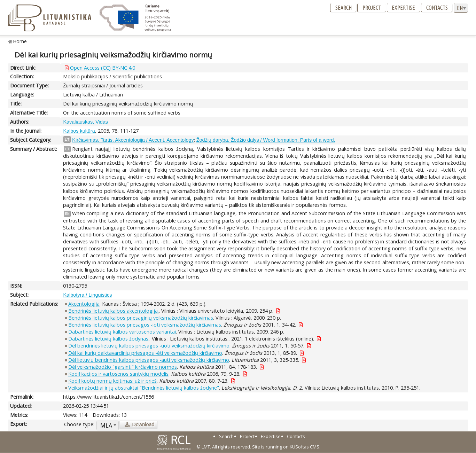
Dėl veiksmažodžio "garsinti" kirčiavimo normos (123, 367)
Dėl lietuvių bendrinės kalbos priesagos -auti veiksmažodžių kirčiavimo (149, 360)
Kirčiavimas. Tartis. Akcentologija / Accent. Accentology (133, 140)
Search (344, 8)
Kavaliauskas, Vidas (85, 122)
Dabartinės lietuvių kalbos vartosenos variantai (122, 332)
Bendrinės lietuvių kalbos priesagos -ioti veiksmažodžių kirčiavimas (145, 325)
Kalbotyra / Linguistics (87, 295)
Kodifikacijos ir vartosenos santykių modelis (118, 374)
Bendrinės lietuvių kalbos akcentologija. (114, 311)
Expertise (403, 8)
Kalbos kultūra (79, 131)
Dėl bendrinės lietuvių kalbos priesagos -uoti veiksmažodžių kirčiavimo (149, 346)
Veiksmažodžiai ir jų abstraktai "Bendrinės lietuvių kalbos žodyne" (144, 388)
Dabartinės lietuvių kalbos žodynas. (109, 339)
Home (20, 41)
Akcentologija (84, 304)
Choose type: (79, 424)
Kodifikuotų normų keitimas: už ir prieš (112, 381)
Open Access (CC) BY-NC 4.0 (103, 68)
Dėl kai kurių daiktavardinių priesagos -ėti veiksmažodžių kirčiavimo (145, 353)
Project (372, 8)
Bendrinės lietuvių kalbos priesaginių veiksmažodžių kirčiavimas (141, 318)
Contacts (437, 8)
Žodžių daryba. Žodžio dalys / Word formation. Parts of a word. (266, 140)
